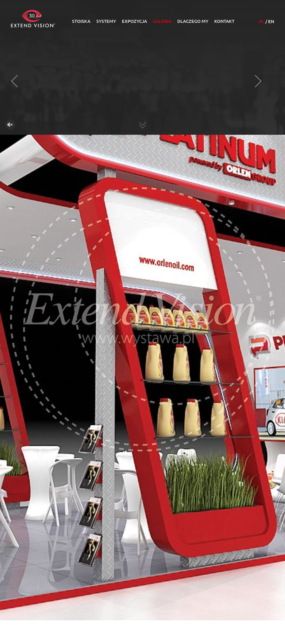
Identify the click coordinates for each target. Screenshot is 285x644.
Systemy (106, 21)
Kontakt (224, 21)
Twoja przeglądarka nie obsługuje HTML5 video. (142, 88)
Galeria (162, 21)
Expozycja (134, 21)
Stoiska (81, 21)
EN (271, 21)
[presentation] (17, 81)
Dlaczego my (193, 21)
